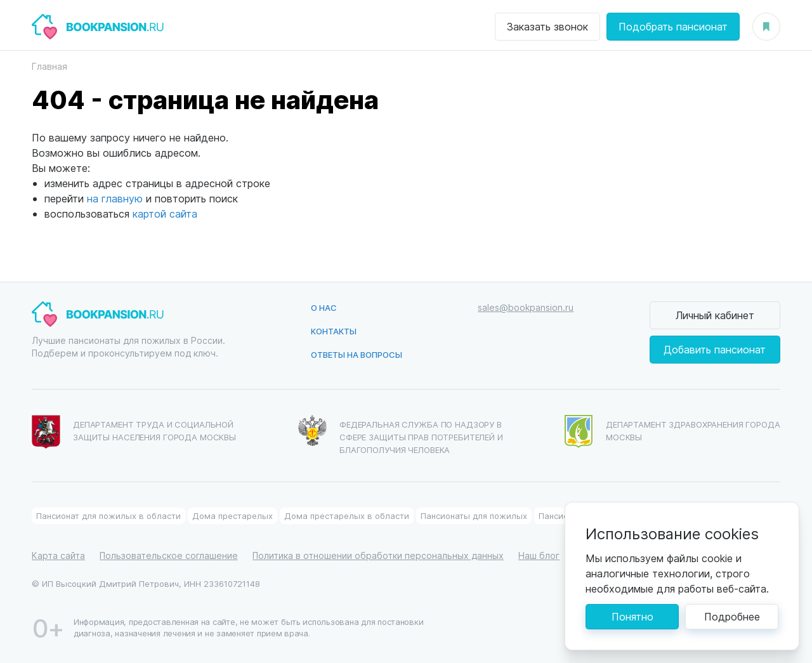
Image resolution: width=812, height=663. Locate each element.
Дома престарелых (232, 515)
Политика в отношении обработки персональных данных (378, 555)
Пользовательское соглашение (169, 555)
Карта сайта (58, 555)
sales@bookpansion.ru (526, 307)
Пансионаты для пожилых (474, 515)
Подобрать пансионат (673, 26)
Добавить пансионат (715, 349)
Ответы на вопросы (357, 354)
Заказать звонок (547, 26)
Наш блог (539, 555)
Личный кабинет (715, 315)
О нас (324, 307)
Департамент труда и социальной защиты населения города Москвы (134, 432)
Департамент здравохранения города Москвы (672, 431)
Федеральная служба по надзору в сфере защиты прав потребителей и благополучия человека (401, 435)
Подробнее (732, 616)
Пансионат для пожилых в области (108, 515)
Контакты (334, 331)
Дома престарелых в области (347, 515)
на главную (115, 198)
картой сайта (165, 213)
